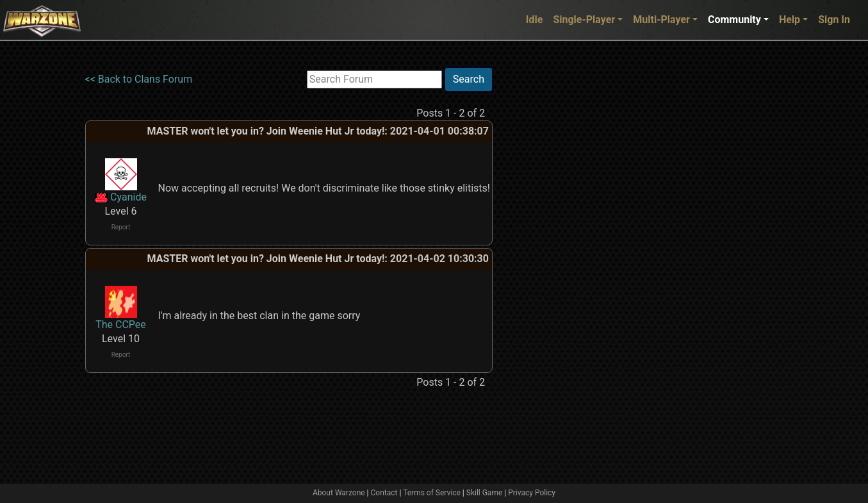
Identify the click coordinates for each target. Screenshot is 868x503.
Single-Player (584, 20)
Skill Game (485, 493)
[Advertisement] (545, 260)
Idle (535, 20)
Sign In (834, 20)
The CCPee (121, 325)
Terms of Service (432, 493)
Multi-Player (661, 20)
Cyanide (128, 197)
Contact (384, 493)
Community (734, 20)
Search (469, 79)
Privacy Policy (532, 493)
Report (121, 227)
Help (790, 20)
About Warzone (339, 493)
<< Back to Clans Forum (139, 79)
